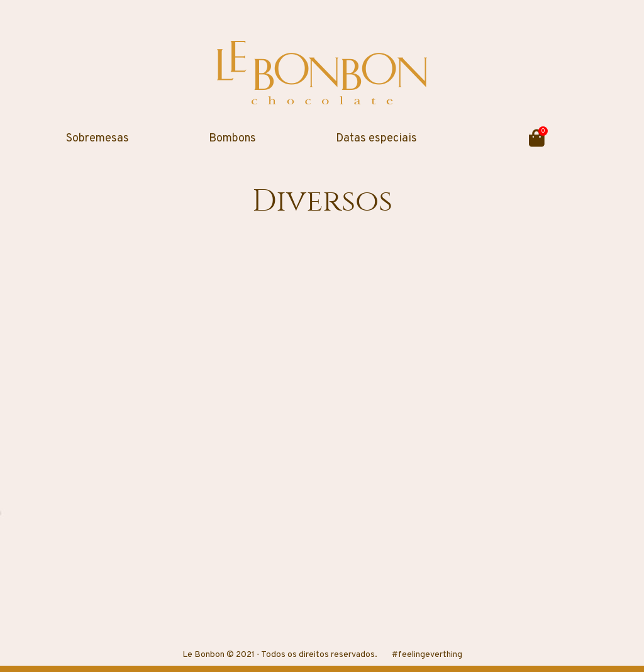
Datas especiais (376, 139)
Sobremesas (97, 139)
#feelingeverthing (427, 655)
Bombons (232, 139)
